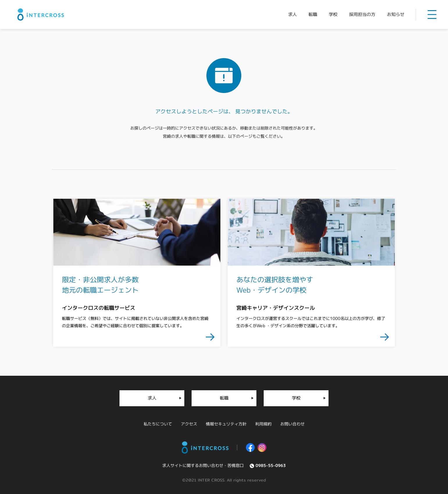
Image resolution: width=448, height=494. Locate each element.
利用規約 (263, 424)
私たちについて (158, 424)
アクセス (189, 424)
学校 (296, 398)
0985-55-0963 (271, 465)
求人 (152, 398)
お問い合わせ (292, 424)
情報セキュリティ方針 (226, 424)
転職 (224, 398)
